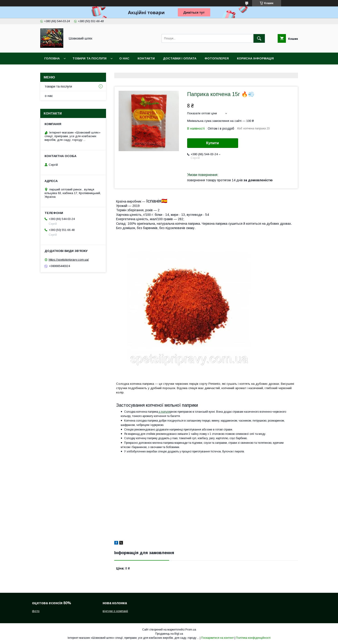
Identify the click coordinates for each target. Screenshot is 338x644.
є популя (164, 412)
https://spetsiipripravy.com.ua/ (69, 260)
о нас (124, 58)
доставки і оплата (180, 58)
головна (52, 58)
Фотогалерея (217, 58)
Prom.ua (191, 630)
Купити (213, 143)
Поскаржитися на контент (217, 638)
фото (36, 611)
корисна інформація (255, 58)
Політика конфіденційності (253, 638)
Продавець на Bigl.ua (169, 634)
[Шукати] (259, 38)
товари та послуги (89, 58)
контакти (146, 58)
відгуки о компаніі (115, 611)
